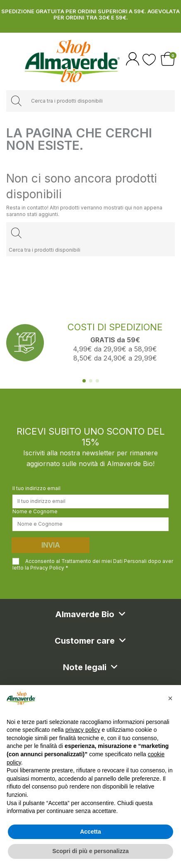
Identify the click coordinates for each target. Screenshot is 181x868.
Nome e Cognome (35, 511)
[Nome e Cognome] (90, 524)
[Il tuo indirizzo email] (90, 501)
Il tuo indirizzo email (36, 488)
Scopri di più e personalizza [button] (90, 851)
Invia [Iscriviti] (51, 545)
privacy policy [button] (83, 730)
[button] (170, 698)
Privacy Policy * (49, 568)
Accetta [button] (90, 832)
